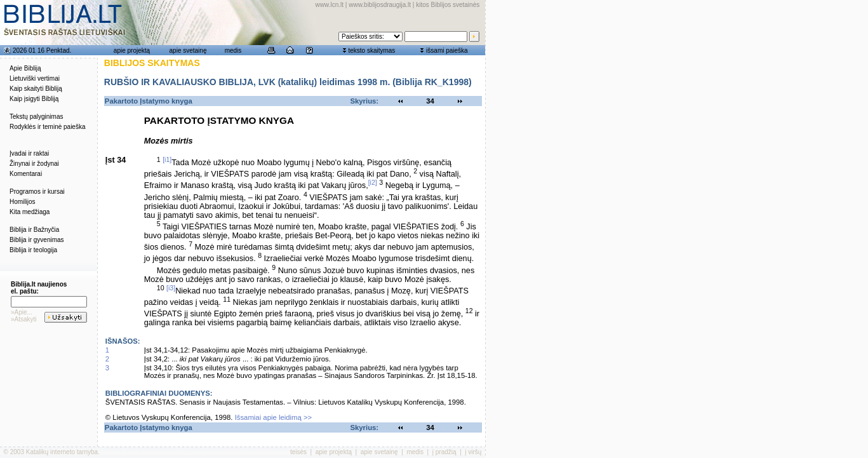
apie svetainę (188, 51)
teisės (298, 452)
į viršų (473, 452)
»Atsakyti (24, 319)
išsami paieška (447, 51)
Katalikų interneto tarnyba (62, 452)
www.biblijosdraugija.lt (380, 5)
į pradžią (444, 452)
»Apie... (22, 312)
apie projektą (132, 51)
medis (233, 51)
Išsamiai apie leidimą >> (274, 417)
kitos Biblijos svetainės (448, 5)
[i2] (373, 182)
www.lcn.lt (330, 5)
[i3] (171, 288)
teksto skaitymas (371, 51)
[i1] (167, 159)
